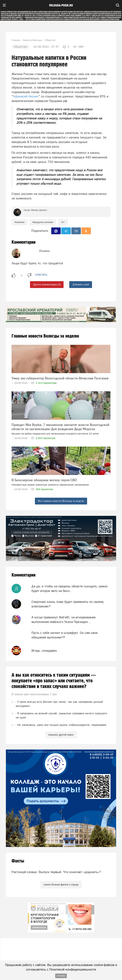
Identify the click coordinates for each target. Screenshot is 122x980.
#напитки (20, 222)
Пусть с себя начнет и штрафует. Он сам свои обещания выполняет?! (65, 635)
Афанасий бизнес (26, 96)
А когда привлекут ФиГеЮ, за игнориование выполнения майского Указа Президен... (64, 620)
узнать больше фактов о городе (61, 885)
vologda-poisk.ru (61, 5)
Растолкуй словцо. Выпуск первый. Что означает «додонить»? (56, 872)
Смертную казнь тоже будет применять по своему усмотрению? (68, 604)
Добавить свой (81, 285)
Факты (18, 861)
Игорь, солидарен (44, 651)
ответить (41, 275)
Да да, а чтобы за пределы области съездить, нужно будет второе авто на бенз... (70, 588)
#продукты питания (43, 222)
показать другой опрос (61, 735)
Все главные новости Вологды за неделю (61, 501)
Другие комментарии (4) (47, 285)
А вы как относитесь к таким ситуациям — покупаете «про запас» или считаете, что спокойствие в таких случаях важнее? (54, 681)
